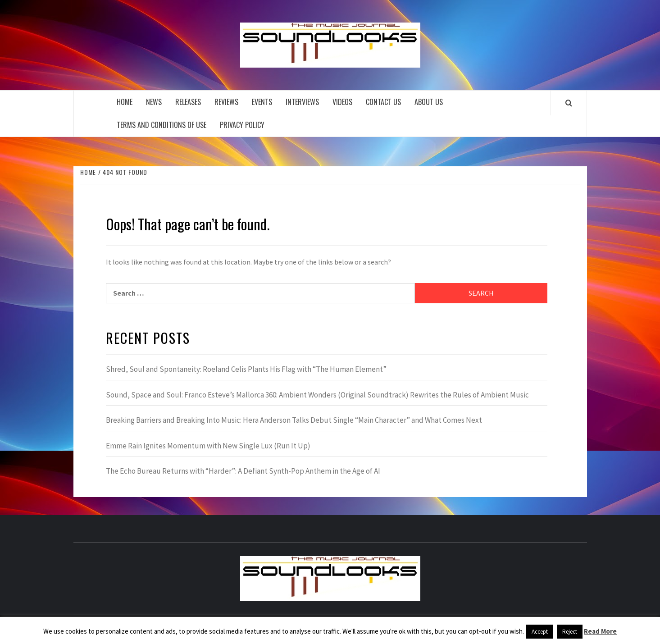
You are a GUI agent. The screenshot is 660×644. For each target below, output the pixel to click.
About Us (429, 102)
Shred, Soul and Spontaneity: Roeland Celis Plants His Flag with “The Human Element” (246, 369)
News (154, 102)
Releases (188, 102)
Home (125, 102)
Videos (342, 102)
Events (262, 102)
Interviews (302, 102)
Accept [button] (540, 632)
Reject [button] (570, 632)
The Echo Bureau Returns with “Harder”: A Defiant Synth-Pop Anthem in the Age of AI (243, 471)
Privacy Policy (242, 125)
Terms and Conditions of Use (162, 125)
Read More (600, 631)
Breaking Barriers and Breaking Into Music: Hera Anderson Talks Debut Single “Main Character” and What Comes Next (294, 420)
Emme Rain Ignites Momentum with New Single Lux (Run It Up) (208, 446)
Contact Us (383, 102)
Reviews (226, 102)
